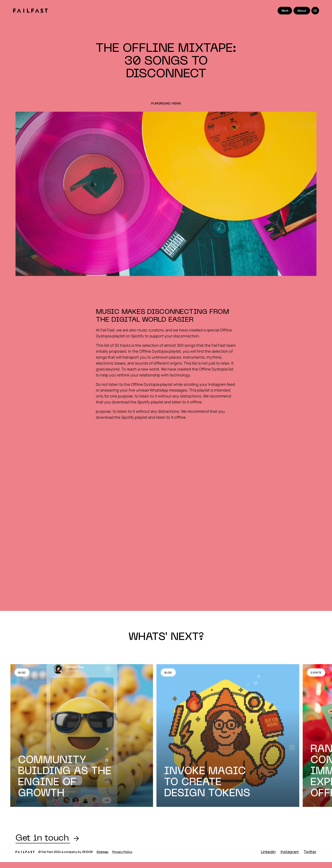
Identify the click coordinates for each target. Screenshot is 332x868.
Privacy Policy (122, 852)
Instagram (290, 852)
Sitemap (102, 852)
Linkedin (268, 852)
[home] (30, 11)
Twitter (310, 852)
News (177, 103)
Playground (161, 103)
